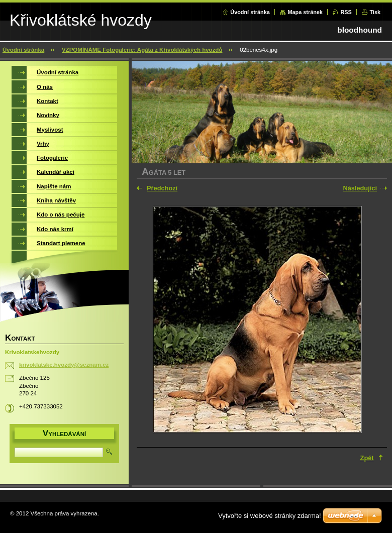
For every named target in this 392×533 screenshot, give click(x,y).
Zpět (367, 458)
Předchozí (162, 188)
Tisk (375, 12)
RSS (346, 12)
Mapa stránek (305, 12)
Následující (360, 188)
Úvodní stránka (250, 12)
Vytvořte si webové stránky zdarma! (270, 516)
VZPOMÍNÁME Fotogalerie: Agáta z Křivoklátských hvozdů (142, 50)
